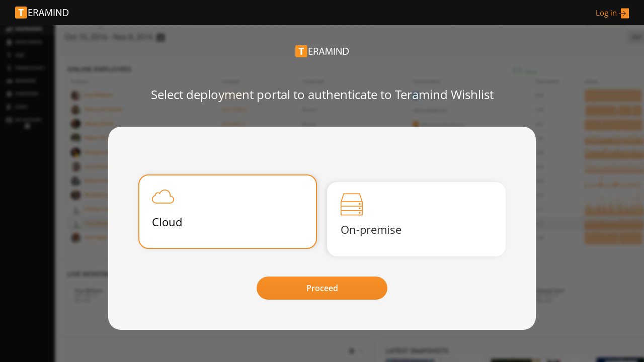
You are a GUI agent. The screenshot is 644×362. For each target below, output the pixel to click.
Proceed (322, 288)
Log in (612, 13)
